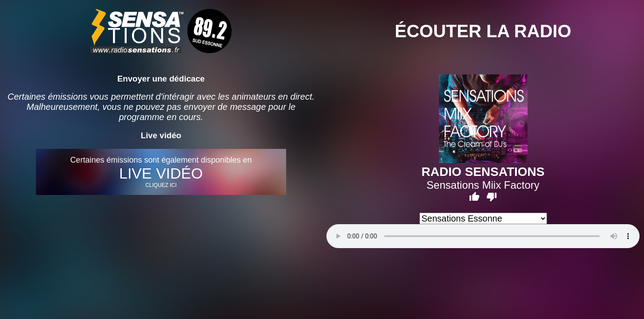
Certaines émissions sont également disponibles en (161, 172)
